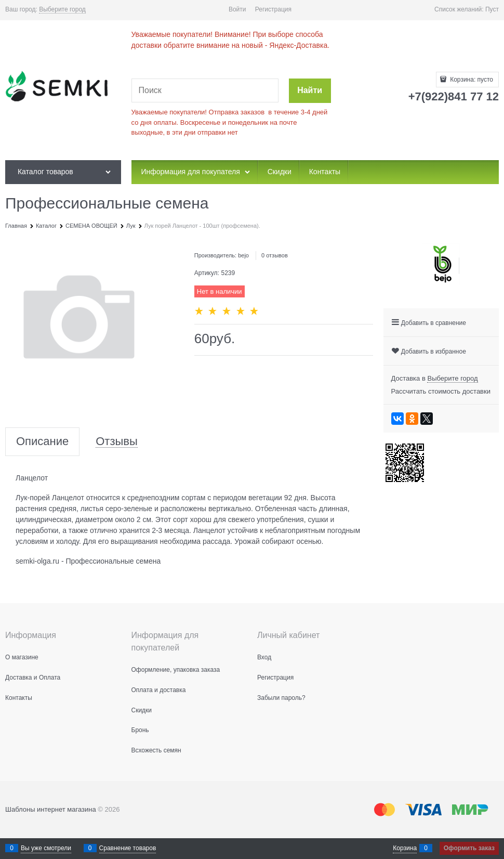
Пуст (492, 9)
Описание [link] (42, 442)
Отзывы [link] (117, 442)
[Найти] (310, 91)
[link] (62, 10)
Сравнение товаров (128, 848)
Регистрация (273, 9)
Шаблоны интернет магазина (51, 809)
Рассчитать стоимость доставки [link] (441, 391)
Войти (237, 9)
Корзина (405, 848)
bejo (243, 255)
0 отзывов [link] (275, 255)
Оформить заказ (469, 848)
